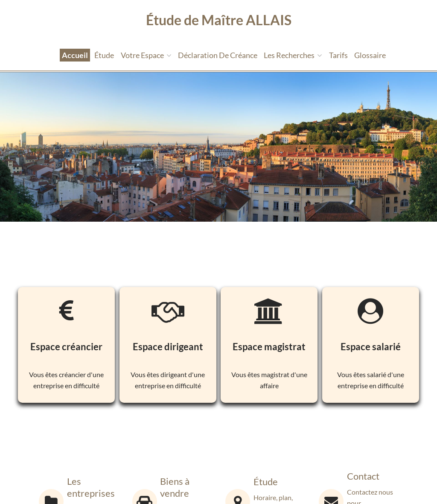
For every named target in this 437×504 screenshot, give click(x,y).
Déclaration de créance (218, 55)
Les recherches (293, 55)
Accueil (75, 55)
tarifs (338, 55)
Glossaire (370, 55)
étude (104, 55)
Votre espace (146, 55)
